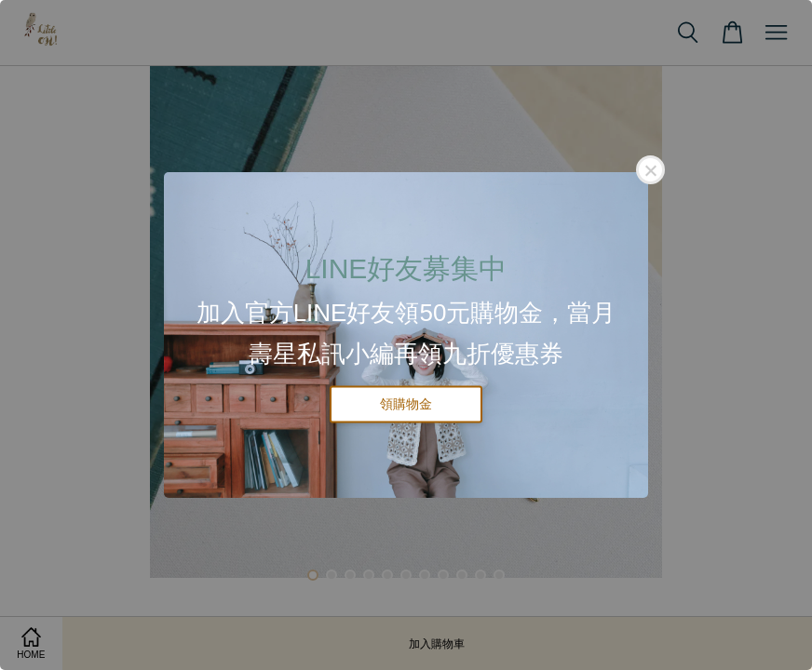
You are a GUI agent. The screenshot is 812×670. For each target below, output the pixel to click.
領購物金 (406, 404)
